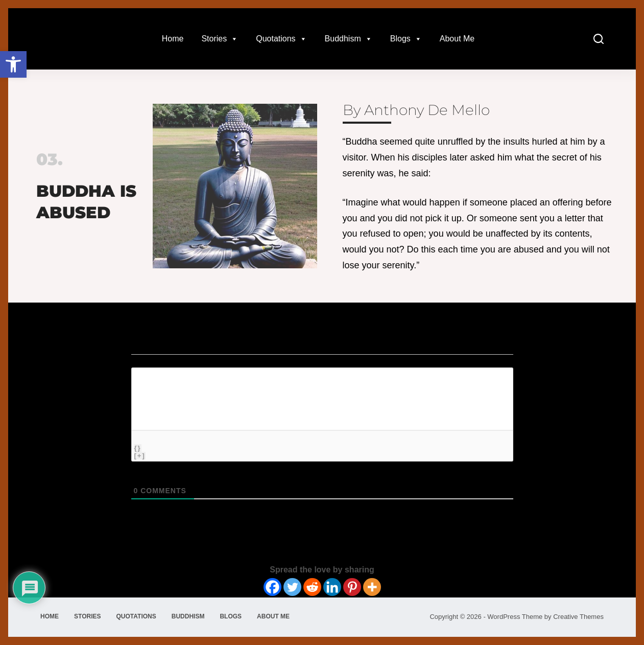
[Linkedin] (332, 587)
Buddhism (349, 39)
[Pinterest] (352, 587)
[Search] (599, 39)
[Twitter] (292, 587)
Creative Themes (578, 617)
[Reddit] (312, 587)
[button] (13, 64)
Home (173, 39)
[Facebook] (272, 587)
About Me (457, 39)
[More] (372, 587)
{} (138, 448)
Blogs (406, 39)
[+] (140, 456)
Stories (220, 39)
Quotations (281, 39)
